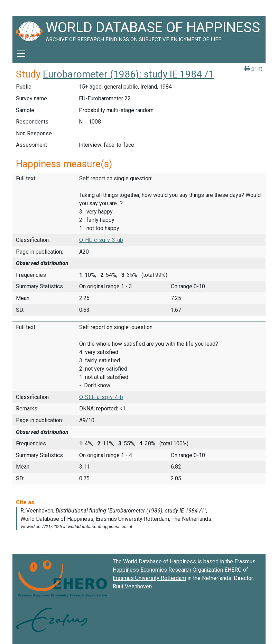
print (253, 69)
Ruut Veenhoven (132, 586)
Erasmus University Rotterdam (149, 578)
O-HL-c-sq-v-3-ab (101, 240)
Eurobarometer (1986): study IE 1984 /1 (128, 74)
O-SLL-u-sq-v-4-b (101, 397)
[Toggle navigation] (21, 54)
